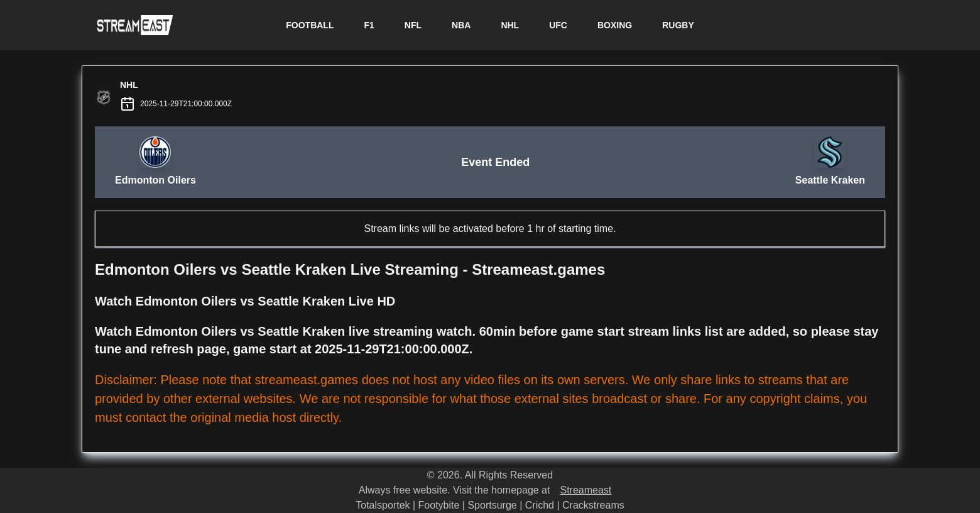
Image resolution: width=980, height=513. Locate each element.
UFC (558, 25)
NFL (413, 25)
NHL (510, 25)
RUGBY (678, 25)
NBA (461, 25)
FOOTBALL (310, 25)
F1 (369, 25)
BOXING (615, 25)
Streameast (585, 490)
